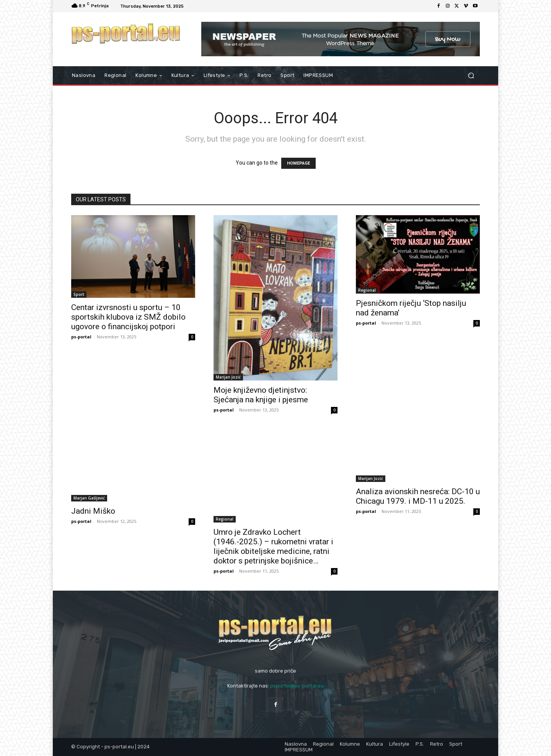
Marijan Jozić (228, 377)
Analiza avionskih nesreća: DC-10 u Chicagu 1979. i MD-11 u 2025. (418, 496)
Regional (367, 290)
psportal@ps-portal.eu (297, 686)
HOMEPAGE (298, 163)
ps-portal (81, 337)
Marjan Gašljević (89, 498)
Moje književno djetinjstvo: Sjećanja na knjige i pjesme (261, 395)
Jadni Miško (93, 511)
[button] (471, 76)
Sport (79, 294)
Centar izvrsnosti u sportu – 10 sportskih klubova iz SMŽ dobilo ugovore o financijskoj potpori (128, 317)
